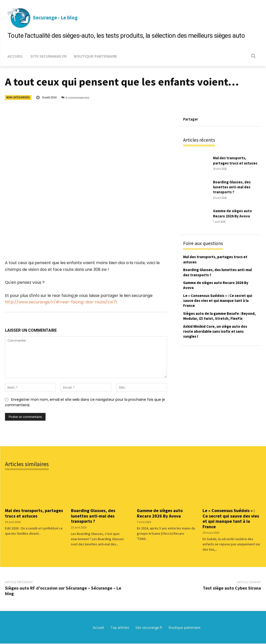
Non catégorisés (18, 98)
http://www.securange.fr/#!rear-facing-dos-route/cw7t (61, 302)
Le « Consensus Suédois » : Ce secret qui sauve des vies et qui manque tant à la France (219, 301)
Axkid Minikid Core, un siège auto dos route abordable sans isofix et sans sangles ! (219, 337)
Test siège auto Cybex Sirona (232, 588)
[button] (253, 56)
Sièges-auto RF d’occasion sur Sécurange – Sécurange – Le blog (63, 591)
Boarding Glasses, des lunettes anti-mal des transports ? (234, 187)
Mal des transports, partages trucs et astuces (232, 161)
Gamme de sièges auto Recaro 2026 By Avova (235, 213)
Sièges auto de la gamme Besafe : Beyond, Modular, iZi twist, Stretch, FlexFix (218, 319)
